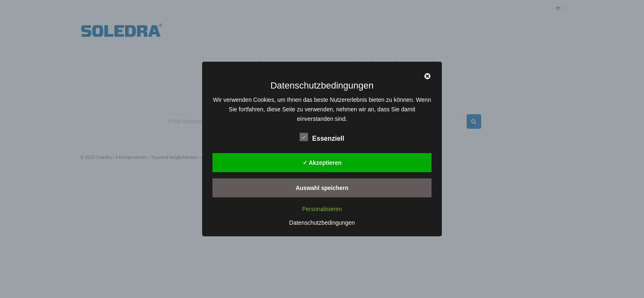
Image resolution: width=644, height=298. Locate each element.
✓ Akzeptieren (322, 162)
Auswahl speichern (322, 187)
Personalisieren (322, 209)
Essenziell (322, 137)
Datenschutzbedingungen (322, 223)
